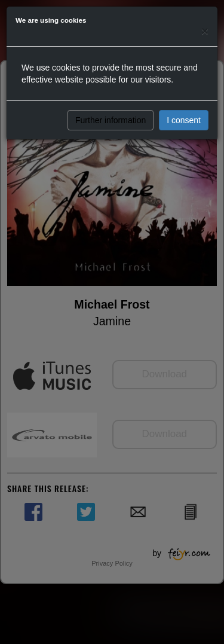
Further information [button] (111, 120)
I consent (184, 120)
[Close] (205, 31)
